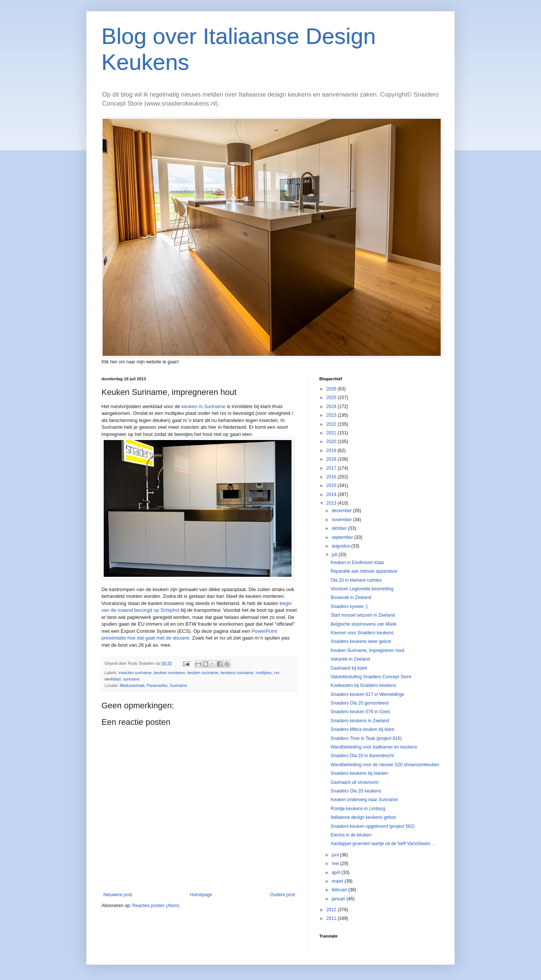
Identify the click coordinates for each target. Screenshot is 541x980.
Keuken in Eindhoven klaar (357, 563)
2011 (332, 918)
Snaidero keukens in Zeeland (360, 721)
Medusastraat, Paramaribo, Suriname (153, 685)
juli (335, 555)
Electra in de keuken (351, 835)
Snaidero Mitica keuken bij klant (362, 729)
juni (336, 855)
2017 (332, 468)
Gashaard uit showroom (354, 782)
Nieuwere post (118, 895)
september (343, 537)
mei (336, 864)
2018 (332, 459)
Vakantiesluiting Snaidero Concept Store (371, 677)
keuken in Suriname (203, 406)
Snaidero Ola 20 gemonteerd (360, 703)
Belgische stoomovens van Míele (363, 624)
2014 (332, 495)
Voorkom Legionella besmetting (362, 589)
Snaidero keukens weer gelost (361, 641)
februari (340, 890)
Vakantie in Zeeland (350, 659)
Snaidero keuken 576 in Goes (360, 712)
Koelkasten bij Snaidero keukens (363, 685)
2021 (332, 433)
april (337, 873)
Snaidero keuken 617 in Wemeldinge (367, 694)
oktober (340, 528)
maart (338, 881)
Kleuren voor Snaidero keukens (362, 633)
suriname (131, 679)
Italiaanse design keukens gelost (363, 817)
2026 (332, 389)
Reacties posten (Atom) (156, 906)
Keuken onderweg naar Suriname (364, 800)
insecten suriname (135, 673)
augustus (342, 546)
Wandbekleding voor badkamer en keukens (374, 747)
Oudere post (283, 895)
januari (339, 899)
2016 (332, 477)
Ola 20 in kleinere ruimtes (356, 580)
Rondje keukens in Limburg (358, 809)
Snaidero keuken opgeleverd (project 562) (373, 826)
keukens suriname (237, 673)
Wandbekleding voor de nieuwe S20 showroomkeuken (385, 765)
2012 (332, 910)
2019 (332, 451)
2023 (332, 415)
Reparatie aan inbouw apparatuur (364, 571)
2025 (332, 398)
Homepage (201, 895)
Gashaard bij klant (349, 668)
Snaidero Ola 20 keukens (356, 791)
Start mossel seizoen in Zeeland (363, 615)
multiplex (264, 673)
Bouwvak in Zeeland (351, 597)
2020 (332, 442)
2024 (332, 407)
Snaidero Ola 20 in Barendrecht (362, 756)
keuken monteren (169, 673)
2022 (332, 424)
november (342, 520)
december (342, 511)
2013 (332, 503)
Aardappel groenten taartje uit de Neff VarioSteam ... (383, 844)
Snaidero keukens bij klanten (359, 773)
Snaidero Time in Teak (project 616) (366, 738)
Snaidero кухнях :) (349, 606)
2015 (332, 485)
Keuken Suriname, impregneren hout (367, 650)
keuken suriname (203, 673)
